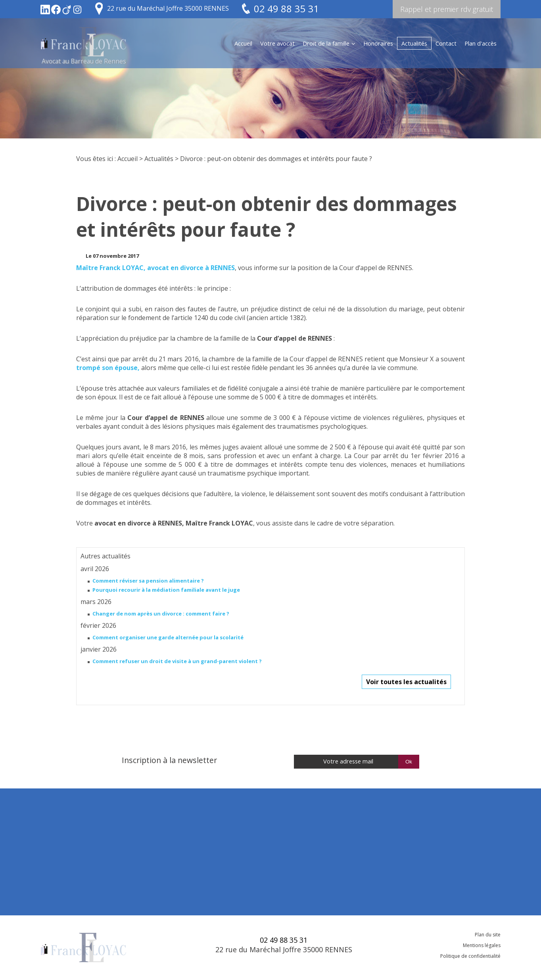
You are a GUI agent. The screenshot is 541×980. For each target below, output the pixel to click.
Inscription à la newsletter (169, 760)
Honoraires (378, 43)
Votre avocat (277, 43)
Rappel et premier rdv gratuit (447, 9)
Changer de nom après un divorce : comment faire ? (161, 614)
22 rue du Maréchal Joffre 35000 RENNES (168, 8)
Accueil (243, 43)
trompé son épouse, (108, 368)
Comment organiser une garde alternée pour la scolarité (168, 637)
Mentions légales (482, 945)
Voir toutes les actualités (406, 682)
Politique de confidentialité (470, 956)
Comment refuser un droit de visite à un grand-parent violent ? (177, 661)
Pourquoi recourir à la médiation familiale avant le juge (166, 590)
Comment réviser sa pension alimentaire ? (148, 581)
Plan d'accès (481, 43)
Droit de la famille (326, 43)
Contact (446, 43)
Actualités (414, 43)
